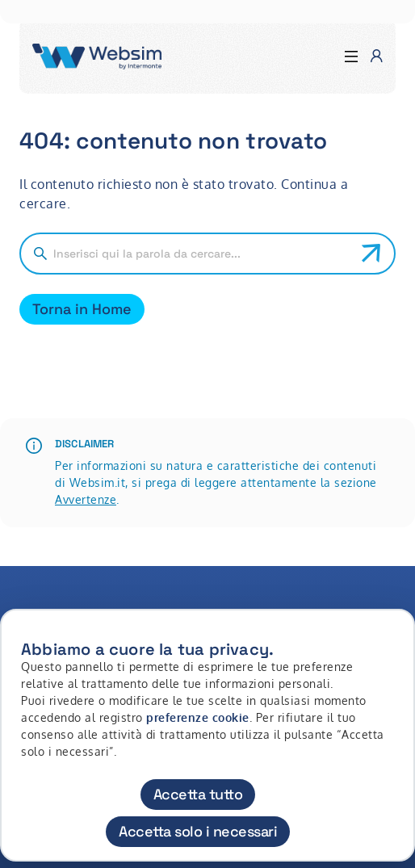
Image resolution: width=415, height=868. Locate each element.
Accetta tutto (198, 794)
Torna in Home (82, 309)
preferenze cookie (198, 717)
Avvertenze (86, 499)
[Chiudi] (393, 636)
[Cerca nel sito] (201, 254)
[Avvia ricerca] (371, 254)
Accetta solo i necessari (198, 831)
